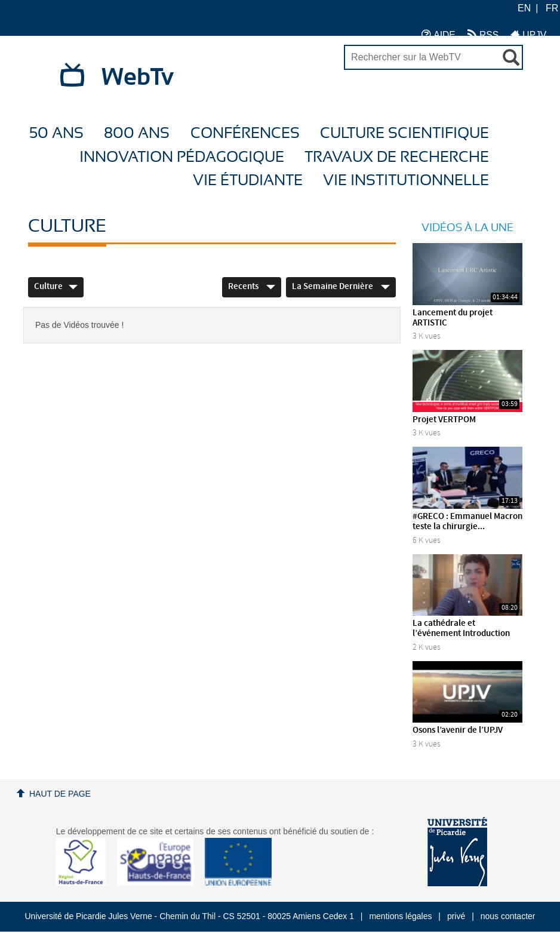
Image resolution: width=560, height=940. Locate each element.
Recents (252, 287)
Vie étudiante (248, 181)
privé (456, 916)
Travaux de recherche (397, 157)
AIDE (439, 34)
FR (552, 8)
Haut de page (60, 794)
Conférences (245, 133)
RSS (483, 34)
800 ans (137, 133)
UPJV (528, 34)
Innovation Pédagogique (182, 157)
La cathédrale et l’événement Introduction (461, 629)
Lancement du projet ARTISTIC (453, 318)
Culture (56, 287)
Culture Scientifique (404, 133)
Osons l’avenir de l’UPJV (458, 730)
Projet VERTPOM (444, 420)
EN (524, 8)
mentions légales (400, 916)
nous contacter (508, 916)
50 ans (56, 133)
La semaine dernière (341, 287)
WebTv (138, 78)
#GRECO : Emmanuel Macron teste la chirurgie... (467, 522)
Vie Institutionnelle (406, 181)
